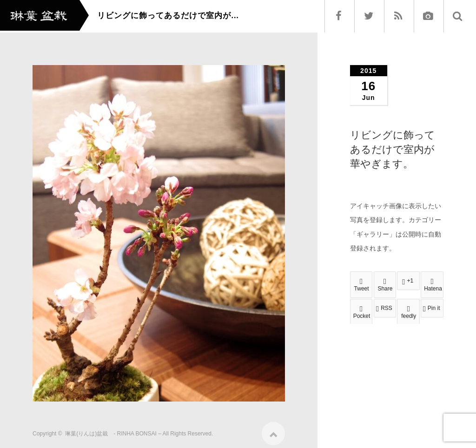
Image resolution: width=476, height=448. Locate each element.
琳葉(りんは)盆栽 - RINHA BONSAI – (113, 430)
